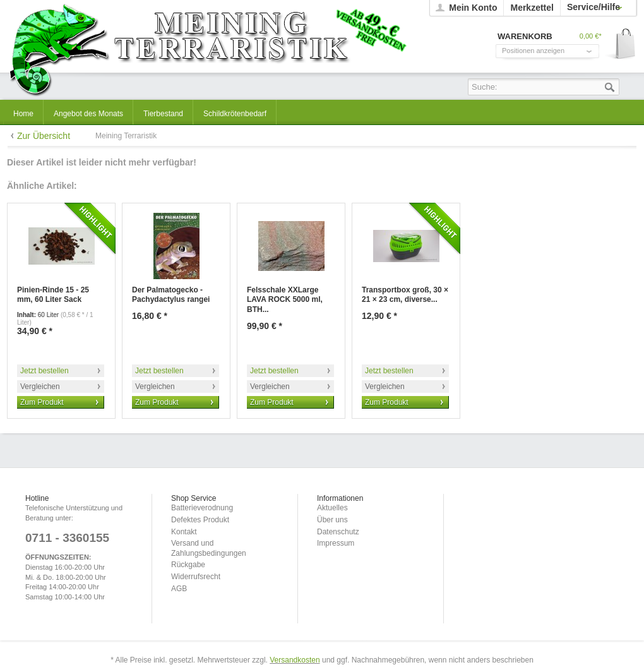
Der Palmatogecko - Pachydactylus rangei (171, 295)
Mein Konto (473, 8)
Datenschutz (338, 532)
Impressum (336, 543)
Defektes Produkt (200, 520)
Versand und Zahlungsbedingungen (209, 548)
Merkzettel (532, 8)
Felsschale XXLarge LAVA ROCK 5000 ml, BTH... (285, 300)
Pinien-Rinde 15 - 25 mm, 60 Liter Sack (53, 295)
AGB (179, 589)
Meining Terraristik (207, 49)
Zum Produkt (42, 402)
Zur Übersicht (44, 136)
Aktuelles (332, 508)
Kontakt (184, 532)
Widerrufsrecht (196, 577)
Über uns (332, 520)
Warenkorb (621, 45)
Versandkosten (295, 660)
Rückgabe (188, 565)
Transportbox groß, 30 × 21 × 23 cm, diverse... (405, 295)
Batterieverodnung (202, 508)
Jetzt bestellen (45, 371)
